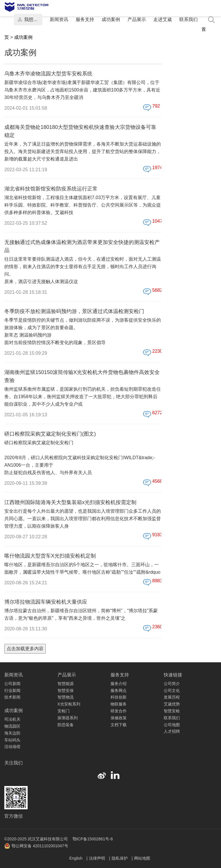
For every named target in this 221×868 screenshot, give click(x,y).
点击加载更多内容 (25, 649)
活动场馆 (12, 747)
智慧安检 (172, 711)
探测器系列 (68, 718)
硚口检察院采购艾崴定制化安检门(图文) (50, 434)
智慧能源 (66, 684)
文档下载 (119, 725)
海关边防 (12, 733)
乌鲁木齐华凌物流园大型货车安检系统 (48, 74)
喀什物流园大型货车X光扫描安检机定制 (50, 556)
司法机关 (12, 719)
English (77, 858)
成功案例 (111, 19)
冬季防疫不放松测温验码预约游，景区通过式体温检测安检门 (74, 311)
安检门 (64, 711)
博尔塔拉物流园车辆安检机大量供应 (46, 602)
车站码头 (12, 740)
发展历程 (172, 697)
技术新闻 (12, 697)
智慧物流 (66, 697)
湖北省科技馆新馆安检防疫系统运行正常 (51, 189)
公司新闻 (12, 684)
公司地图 (172, 725)
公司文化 (172, 690)
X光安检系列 (69, 704)
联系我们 (188, 19)
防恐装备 (66, 725)
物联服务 (119, 704)
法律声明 (98, 858)
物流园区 (12, 726)
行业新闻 (12, 690)
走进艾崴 (163, 19)
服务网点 (119, 690)
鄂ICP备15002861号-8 (93, 839)
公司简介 (172, 684)
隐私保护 (120, 858)
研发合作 (119, 711)
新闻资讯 (59, 19)
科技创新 (119, 697)
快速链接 (173, 675)
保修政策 (119, 718)
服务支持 (85, 19)
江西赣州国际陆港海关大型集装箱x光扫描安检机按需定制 (70, 502)
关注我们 (14, 763)
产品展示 (137, 19)
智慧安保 (66, 690)
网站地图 (142, 858)
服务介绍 (119, 684)
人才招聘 (172, 731)
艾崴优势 (172, 704)
